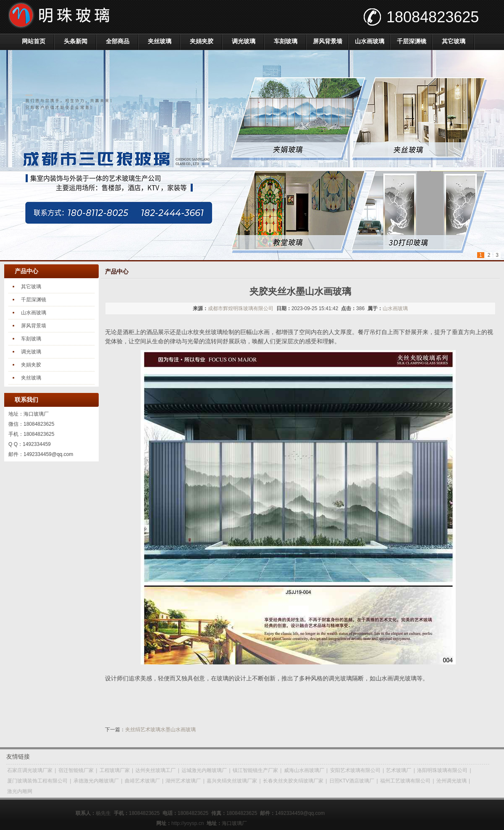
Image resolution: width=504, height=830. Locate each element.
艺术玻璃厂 (399, 770)
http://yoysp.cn (188, 823)
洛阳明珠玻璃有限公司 (442, 770)
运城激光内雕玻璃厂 (204, 770)
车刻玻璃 (286, 41)
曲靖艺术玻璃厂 (142, 781)
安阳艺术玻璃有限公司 (355, 770)
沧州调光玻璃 (451, 781)
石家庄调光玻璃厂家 (30, 770)
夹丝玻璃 (160, 41)
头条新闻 (76, 41)
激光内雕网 (20, 791)
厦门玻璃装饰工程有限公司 (37, 781)
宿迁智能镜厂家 (76, 770)
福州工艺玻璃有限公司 (405, 781)
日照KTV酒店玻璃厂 (352, 781)
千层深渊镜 (412, 41)
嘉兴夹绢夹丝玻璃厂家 (232, 781)
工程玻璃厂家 (115, 770)
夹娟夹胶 (202, 41)
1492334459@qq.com (48, 454)
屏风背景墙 (328, 41)
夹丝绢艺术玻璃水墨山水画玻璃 (160, 730)
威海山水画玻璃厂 (304, 770)
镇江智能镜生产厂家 (255, 770)
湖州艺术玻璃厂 (183, 781)
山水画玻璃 (370, 41)
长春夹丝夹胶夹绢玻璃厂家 (293, 781)
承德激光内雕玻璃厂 (96, 781)
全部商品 (118, 41)
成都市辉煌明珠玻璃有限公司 (241, 308)
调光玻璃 (244, 41)
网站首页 (34, 41)
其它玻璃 (454, 41)
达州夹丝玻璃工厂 (155, 770)
